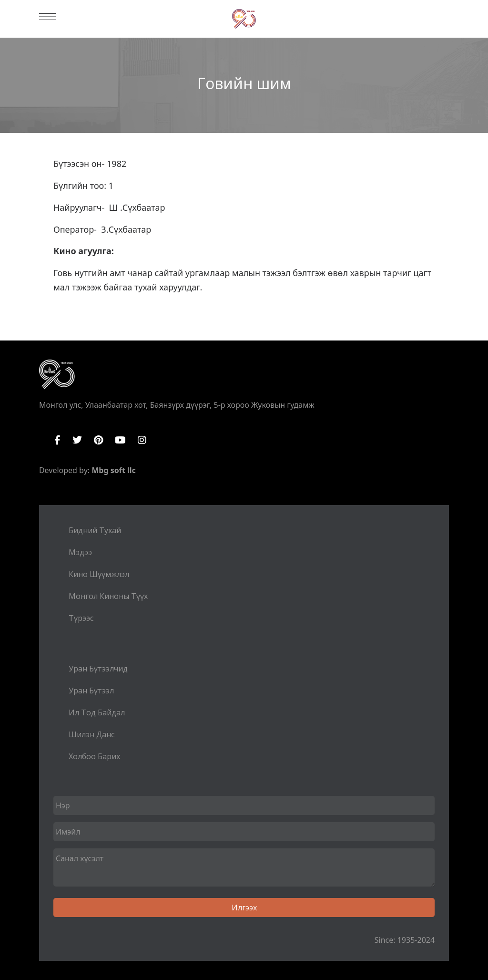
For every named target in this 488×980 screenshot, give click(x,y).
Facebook (57, 440)
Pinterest (98, 440)
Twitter (77, 440)
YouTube (120, 440)
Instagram (142, 440)
